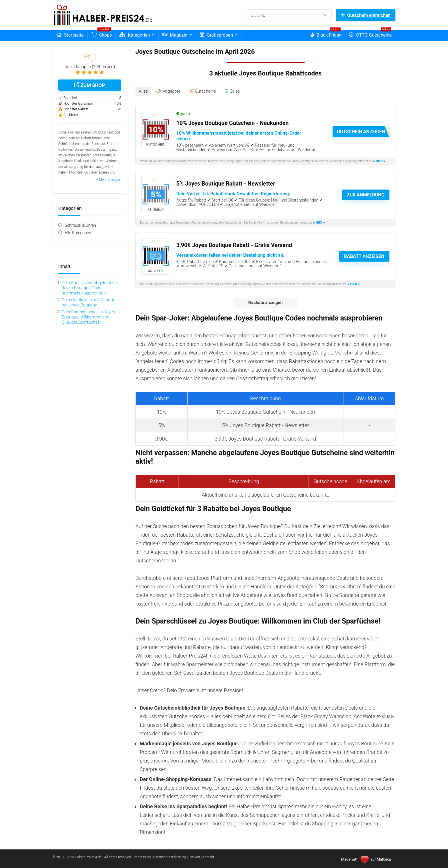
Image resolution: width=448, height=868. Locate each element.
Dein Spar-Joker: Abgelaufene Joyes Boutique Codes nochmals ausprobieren (89, 288)
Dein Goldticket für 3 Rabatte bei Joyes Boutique (89, 302)
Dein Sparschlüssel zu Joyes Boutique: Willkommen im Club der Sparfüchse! (88, 317)
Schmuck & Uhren (80, 225)
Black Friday (326, 34)
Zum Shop (90, 85)
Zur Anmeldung (366, 194)
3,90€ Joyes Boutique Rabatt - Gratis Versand (234, 244)
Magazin (175, 35)
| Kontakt (207, 856)
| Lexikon (193, 856)
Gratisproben (216, 35)
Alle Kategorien (78, 233)
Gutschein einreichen (366, 15)
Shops (102, 34)
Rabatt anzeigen (364, 255)
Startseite (70, 35)
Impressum (143, 856)
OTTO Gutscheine (370, 34)
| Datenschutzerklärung (169, 856)
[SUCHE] (325, 15)
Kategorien (135, 35)
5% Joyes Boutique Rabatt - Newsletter (226, 182)
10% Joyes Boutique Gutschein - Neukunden (232, 122)
